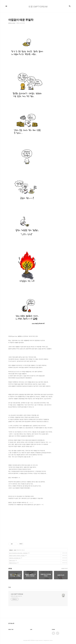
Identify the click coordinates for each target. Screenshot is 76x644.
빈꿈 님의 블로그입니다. (17, 596)
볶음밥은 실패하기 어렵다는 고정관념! (17, 556)
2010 (15, 550)
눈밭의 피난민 (12, 560)
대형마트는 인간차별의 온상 (15, 558)
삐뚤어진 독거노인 (13, 563)
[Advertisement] (38, 526)
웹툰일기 (11, 550)
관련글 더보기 (65, 568)
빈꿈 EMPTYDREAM (17, 594)
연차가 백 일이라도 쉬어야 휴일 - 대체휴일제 (18, 553)
